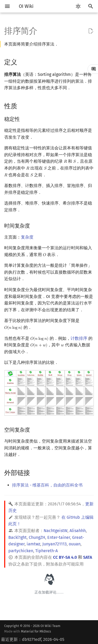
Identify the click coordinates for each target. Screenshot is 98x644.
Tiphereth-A (47, 551)
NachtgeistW (56, 531)
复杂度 (27, 237)
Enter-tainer (59, 537)
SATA (88, 557)
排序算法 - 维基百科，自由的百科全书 (47, 485)
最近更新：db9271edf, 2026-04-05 (33, 639)
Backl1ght (18, 537)
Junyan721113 (54, 544)
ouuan (75, 544)
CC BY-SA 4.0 (65, 557)
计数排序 (79, 338)
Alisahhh (78, 531)
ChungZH (37, 537)
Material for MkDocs (36, 631)
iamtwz (33, 544)
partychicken (21, 551)
